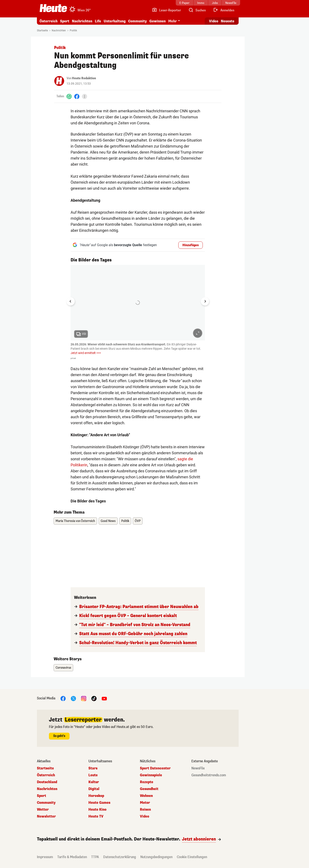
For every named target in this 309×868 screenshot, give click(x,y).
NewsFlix (198, 768)
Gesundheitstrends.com (209, 775)
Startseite (42, 31)
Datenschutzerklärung (120, 857)
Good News (108, 521)
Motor (145, 803)
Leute (93, 775)
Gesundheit (149, 789)
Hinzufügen (191, 245)
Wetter (43, 810)
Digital (94, 789)
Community (137, 21)
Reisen (145, 810)
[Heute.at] (53, 8)
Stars (93, 768)
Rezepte (147, 782)
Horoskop (96, 796)
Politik (73, 31)
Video (145, 816)
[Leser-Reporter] (166, 10)
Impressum (45, 857)
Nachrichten (82, 21)
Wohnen (146, 796)
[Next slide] (205, 301)
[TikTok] (94, 698)
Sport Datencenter (155, 768)
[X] (73, 698)
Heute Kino (97, 810)
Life (98, 21)
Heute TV (96, 816)
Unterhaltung (115, 21)
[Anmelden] (224, 10)
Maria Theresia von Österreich (75, 521)
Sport (65, 21)
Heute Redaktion (84, 78)
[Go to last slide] (71, 301)
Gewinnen (158, 21)
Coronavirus (63, 668)
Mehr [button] (173, 21)
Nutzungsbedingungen (156, 857)
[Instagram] (84, 698)
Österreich (48, 21)
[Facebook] (77, 96)
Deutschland (47, 782)
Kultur (94, 782)
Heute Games (99, 803)
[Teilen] (85, 96)
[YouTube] (104, 698)
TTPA (95, 857)
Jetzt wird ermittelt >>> (86, 353)
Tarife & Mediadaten (72, 857)
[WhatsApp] (69, 96)
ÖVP (138, 521)
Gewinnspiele (151, 775)
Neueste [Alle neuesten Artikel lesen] (228, 21)
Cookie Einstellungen (192, 857)
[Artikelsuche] (197, 10)
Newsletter (46, 816)
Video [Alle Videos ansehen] (214, 21)
